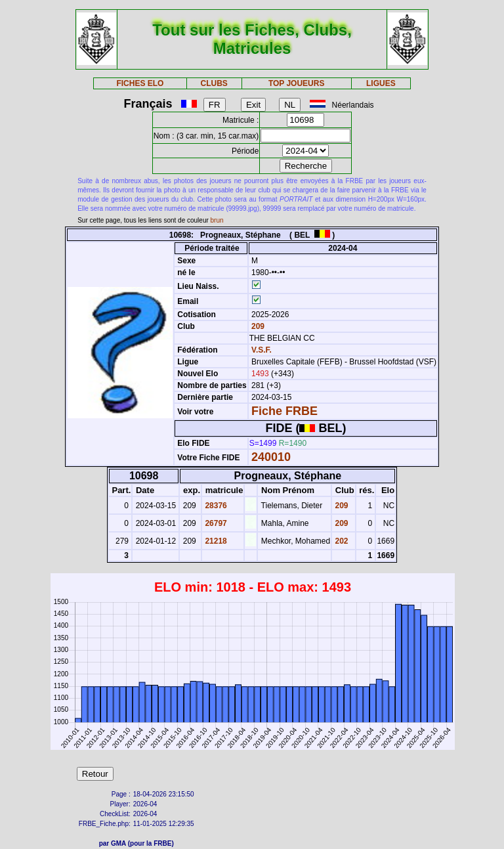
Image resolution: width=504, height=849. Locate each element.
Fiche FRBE (284, 411)
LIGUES (381, 83)
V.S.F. (262, 350)
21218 (215, 541)
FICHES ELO (140, 83)
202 (340, 541)
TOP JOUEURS (297, 83)
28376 (215, 506)
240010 (271, 457)
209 (257, 326)
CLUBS (214, 83)
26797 (215, 523)
